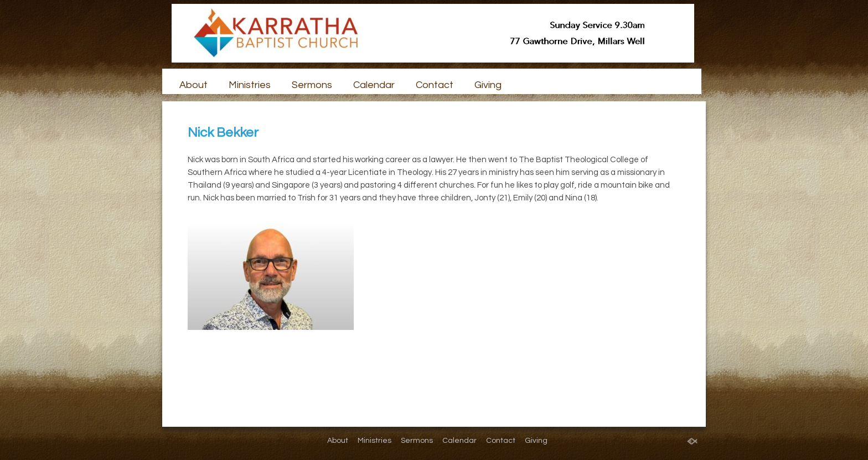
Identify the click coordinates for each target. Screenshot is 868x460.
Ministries (250, 85)
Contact (435, 85)
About (193, 85)
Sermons (312, 85)
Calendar (374, 85)
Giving (488, 85)
